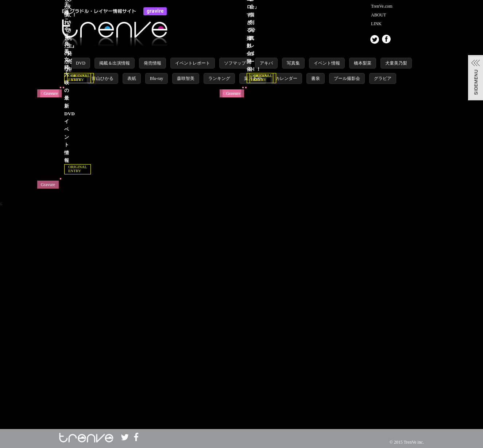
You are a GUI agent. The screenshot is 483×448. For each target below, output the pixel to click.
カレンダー (286, 78)
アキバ (266, 63)
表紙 (132, 78)
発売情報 (152, 63)
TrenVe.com (382, 6)
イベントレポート (193, 63)
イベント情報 (327, 63)
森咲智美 (186, 78)
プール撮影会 (347, 78)
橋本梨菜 (363, 63)
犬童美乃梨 (396, 63)
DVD (81, 63)
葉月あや (253, 78)
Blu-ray (157, 78)
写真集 (293, 63)
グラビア (383, 78)
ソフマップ (235, 63)
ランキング (219, 78)
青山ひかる (103, 78)
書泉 (316, 78)
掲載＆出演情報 (115, 63)
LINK (376, 24)
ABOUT (378, 15)
